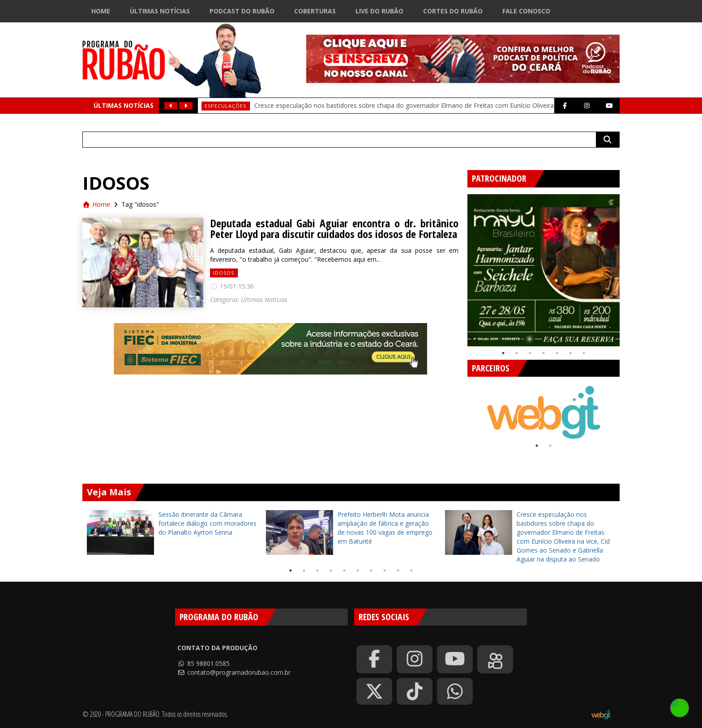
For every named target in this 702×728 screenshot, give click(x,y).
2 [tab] (517, 353)
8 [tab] (385, 570)
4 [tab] (544, 353)
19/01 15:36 (232, 286)
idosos (224, 273)
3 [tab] (530, 353)
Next (626, 267)
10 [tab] (411, 570)
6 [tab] (570, 353)
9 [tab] (398, 570)
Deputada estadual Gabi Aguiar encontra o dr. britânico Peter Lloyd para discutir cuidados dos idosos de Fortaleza (334, 229)
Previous (461, 267)
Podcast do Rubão (242, 11)
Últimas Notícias (160, 11)
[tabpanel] (544, 270)
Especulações (225, 106)
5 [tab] (557, 353)
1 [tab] (503, 353)
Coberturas (315, 11)
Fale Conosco (526, 11)
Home (101, 11)
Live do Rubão (379, 11)
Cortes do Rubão (453, 11)
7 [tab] (584, 353)
